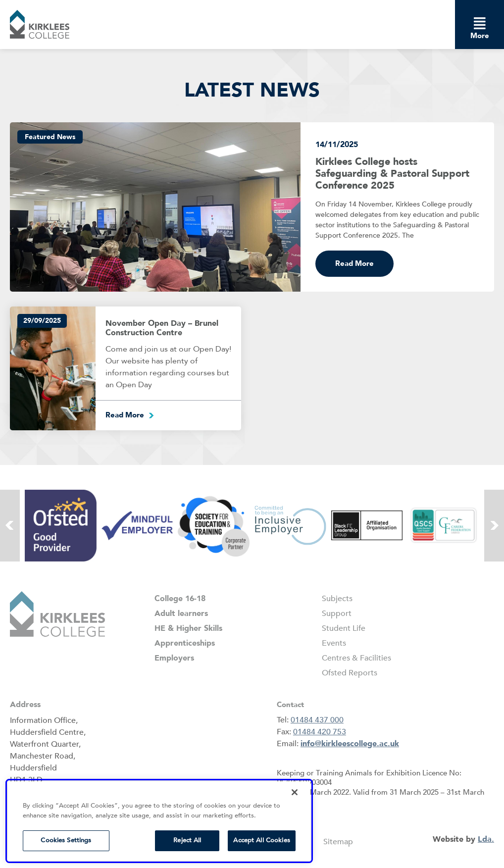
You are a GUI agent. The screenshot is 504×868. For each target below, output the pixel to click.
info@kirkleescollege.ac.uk (350, 744)
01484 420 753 (320, 732)
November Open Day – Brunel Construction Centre (162, 328)
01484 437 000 (317, 720)
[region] (159, 821)
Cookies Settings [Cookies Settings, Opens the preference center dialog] (66, 840)
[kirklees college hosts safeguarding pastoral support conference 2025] (155, 207)
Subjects (337, 599)
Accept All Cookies (261, 840)
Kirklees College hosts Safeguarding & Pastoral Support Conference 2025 (392, 174)
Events (334, 643)
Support (337, 613)
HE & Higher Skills (188, 628)
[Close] (295, 792)
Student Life (344, 628)
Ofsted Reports (350, 673)
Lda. (486, 839)
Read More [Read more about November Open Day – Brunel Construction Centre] (125, 415)
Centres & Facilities (356, 658)
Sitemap (338, 842)
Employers (174, 658)
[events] (53, 368)
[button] (40, 24)
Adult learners (181, 613)
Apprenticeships (185, 643)
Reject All (187, 840)
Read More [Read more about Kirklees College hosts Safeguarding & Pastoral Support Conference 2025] (354, 263)
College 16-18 (180, 599)
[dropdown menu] (479, 23)
